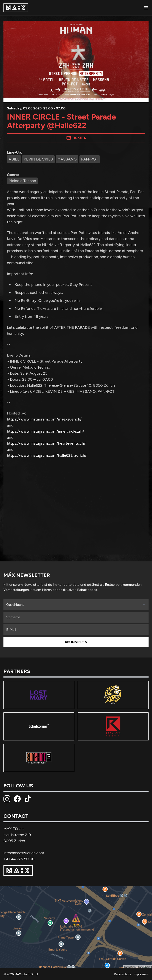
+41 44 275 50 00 (19, 859)
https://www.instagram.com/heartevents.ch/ (46, 443)
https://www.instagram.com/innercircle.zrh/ (46, 431)
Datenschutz (123, 974)
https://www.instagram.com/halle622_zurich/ (47, 455)
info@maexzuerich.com (24, 853)
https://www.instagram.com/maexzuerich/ (44, 419)
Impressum (141, 974)
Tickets (76, 138)
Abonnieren (76, 642)
